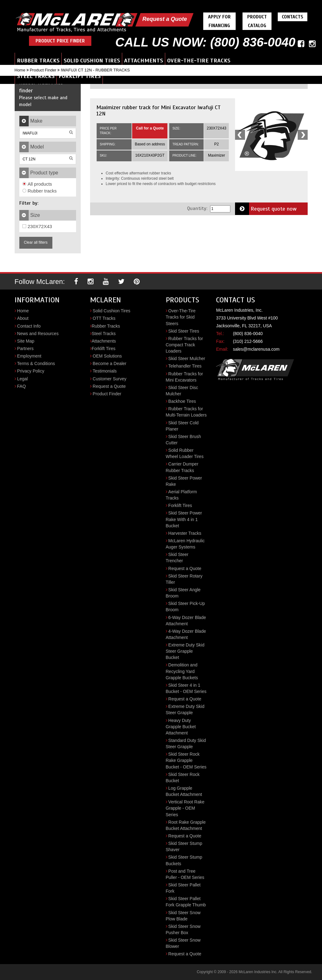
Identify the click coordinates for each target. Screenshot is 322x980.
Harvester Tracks (185, 533)
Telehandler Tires (185, 366)
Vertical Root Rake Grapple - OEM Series (185, 808)
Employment (29, 356)
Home (20, 70)
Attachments (144, 61)
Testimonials (105, 371)
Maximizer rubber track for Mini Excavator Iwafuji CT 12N (159, 110)
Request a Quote (165, 19)
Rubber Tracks (38, 61)
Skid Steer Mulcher (187, 358)
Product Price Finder (60, 41)
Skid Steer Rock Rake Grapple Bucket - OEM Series (186, 760)
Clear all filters (36, 242)
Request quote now (266, 209)
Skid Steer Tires (184, 331)
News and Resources (38, 334)
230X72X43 (37, 226)
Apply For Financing (219, 21)
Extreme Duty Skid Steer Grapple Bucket (185, 651)
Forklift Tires (80, 76)
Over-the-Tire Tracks (199, 61)
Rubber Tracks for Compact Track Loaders (185, 345)
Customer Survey (109, 379)
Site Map (26, 341)
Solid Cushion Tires (92, 61)
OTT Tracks (104, 318)
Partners (25, 349)
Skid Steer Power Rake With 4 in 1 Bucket (184, 519)
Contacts (293, 17)
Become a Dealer (109, 363)
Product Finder (43, 70)
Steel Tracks (36, 76)
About (23, 318)
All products (37, 184)
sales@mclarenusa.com (256, 349)
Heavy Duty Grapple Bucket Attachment (181, 727)
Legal (22, 379)
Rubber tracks (40, 191)
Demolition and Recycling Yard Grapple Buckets (182, 671)
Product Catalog (257, 21)
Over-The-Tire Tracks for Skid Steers (181, 317)
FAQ (22, 386)
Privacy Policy (31, 371)
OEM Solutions (107, 356)
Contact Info (29, 326)
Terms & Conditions (36, 363)
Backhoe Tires (182, 401)
